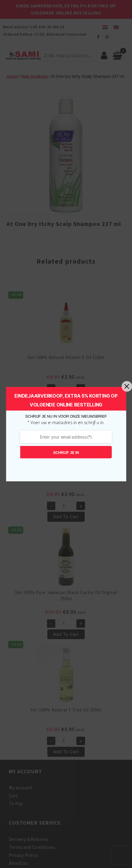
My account (21, 788)
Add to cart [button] (66, 399)
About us (18, 863)
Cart (14, 796)
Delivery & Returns (28, 839)
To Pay (16, 804)
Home (12, 76)
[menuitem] (105, 27)
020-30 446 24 (51, 27)
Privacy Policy (24, 855)
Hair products (35, 76)
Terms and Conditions (32, 847)
